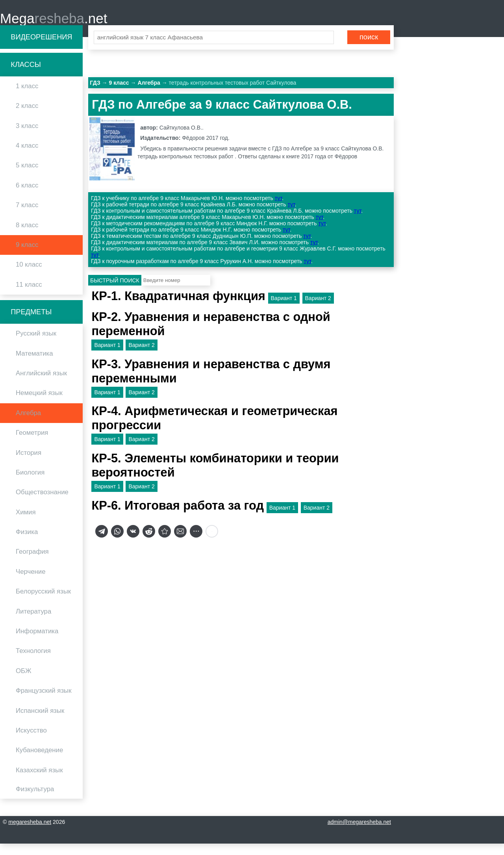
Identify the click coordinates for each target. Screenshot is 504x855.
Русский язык (36, 345)
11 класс (29, 296)
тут (278, 210)
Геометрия (32, 444)
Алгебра (28, 424)
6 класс (27, 196)
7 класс (27, 216)
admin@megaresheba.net (359, 833)
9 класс (27, 256)
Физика (27, 543)
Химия (26, 523)
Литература (33, 622)
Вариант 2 (318, 309)
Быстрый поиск (115, 291)
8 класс (27, 236)
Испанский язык (40, 722)
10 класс (29, 276)
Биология (30, 484)
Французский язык (44, 702)
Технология (33, 662)
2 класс (27, 117)
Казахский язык (39, 781)
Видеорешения (41, 48)
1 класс (27, 97)
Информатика (37, 643)
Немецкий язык (39, 404)
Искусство (31, 742)
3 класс (27, 137)
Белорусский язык (43, 603)
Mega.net (54, 24)
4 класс (27, 157)
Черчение (31, 583)
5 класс (27, 177)
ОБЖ (24, 682)
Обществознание (42, 504)
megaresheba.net (30, 833)
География (32, 563)
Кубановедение (39, 761)
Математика (34, 364)
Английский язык (41, 385)
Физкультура (35, 800)
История (29, 464)
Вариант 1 (284, 309)
